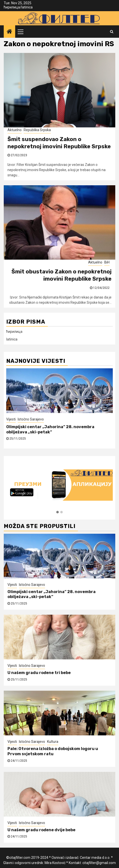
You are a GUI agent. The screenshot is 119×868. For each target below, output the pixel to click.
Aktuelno (15, 130)
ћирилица (12, 7)
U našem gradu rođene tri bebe (39, 673)
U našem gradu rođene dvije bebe (41, 830)
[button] (58, 512)
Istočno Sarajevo (31, 419)
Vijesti (11, 419)
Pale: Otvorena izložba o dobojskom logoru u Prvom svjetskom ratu (53, 751)
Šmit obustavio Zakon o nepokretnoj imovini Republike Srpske (61, 275)
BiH (107, 262)
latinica (27, 7)
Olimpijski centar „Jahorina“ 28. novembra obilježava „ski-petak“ (50, 429)
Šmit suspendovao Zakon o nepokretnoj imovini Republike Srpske (59, 143)
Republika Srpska (37, 130)
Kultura (53, 742)
